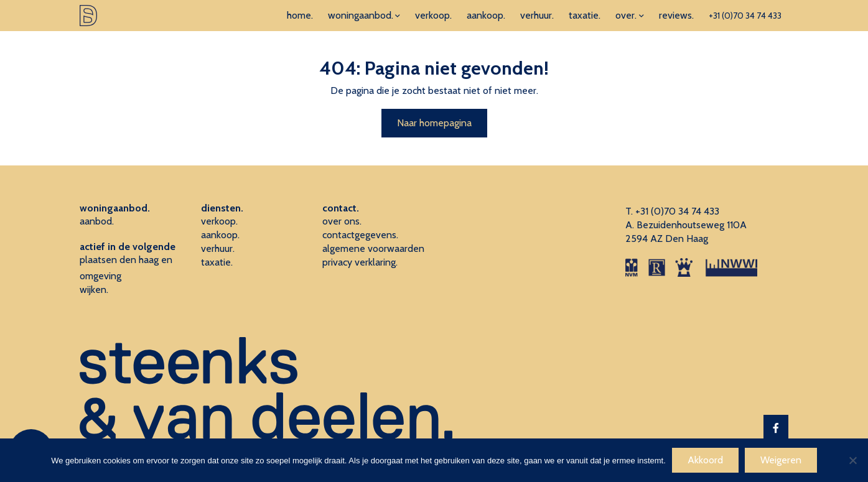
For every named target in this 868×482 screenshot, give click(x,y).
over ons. (342, 221)
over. (626, 15)
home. (300, 15)
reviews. (676, 15)
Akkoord (705, 460)
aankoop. (486, 15)
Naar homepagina (434, 123)
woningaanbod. (361, 15)
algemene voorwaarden (373, 248)
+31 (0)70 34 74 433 (745, 16)
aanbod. (97, 221)
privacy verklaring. (360, 262)
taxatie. (585, 15)
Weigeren (781, 460)
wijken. (94, 290)
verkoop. (433, 15)
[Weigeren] (852, 460)
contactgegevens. (360, 235)
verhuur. (537, 15)
